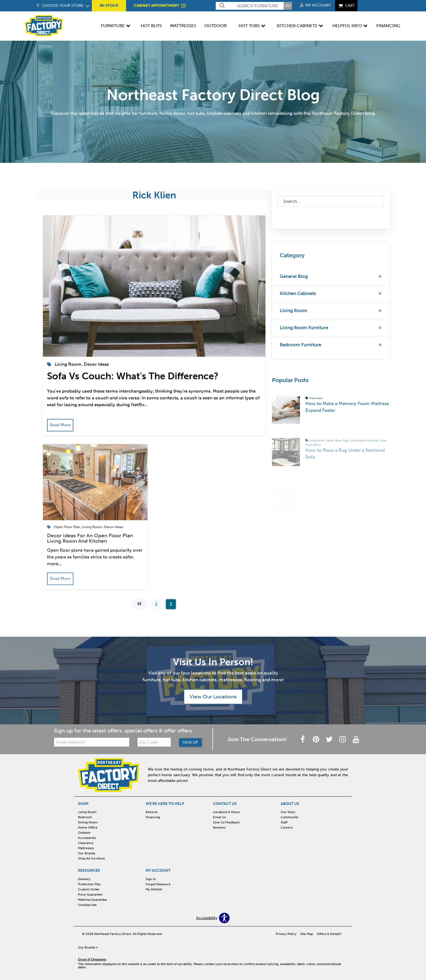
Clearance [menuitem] (86, 843)
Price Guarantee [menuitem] (90, 895)
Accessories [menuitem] (87, 838)
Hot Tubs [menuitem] (249, 26)
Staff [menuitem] (284, 822)
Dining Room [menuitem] (88, 822)
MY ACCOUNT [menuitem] (158, 871)
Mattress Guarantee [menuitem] (93, 900)
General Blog (294, 276)
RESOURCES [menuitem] (89, 871)
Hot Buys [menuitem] (151, 26)
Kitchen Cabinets (298, 293)
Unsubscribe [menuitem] (87, 905)
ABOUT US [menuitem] (290, 804)
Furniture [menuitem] (113, 26)
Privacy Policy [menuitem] (286, 934)
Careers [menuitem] (287, 827)
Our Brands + (88, 947)
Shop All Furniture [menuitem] (91, 858)
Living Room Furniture (304, 328)
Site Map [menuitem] (307, 934)
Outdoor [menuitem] (215, 26)
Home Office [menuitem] (88, 827)
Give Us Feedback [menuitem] (226, 822)
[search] (250, 6)
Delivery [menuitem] (84, 879)
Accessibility (207, 918)
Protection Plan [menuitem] (89, 884)
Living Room (294, 310)
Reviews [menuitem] (219, 827)
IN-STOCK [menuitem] (109, 6)
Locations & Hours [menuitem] (226, 812)
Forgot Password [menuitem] (158, 884)
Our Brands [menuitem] (87, 853)
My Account (318, 5)
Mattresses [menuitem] (183, 26)
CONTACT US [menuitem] (225, 804)
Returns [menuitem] (151, 812)
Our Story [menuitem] (288, 812)
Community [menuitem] (289, 817)
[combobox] (331, 201)
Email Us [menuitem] (219, 817)
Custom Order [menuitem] (89, 889)
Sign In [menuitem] (151, 879)
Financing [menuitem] (388, 26)
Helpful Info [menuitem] (347, 26)
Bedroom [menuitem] (85, 817)
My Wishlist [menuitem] (154, 889)
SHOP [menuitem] (83, 804)
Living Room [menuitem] (87, 812)
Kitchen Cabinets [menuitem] (297, 26)
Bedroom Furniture (300, 345)
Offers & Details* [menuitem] (329, 934)
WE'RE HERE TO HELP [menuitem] (165, 804)
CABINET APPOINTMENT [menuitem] (160, 6)
